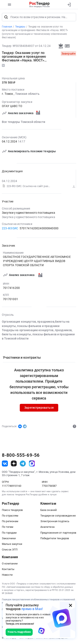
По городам (9, 533)
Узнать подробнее (19, 632)
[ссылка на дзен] (14, 464)
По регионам (10, 521)
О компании (10, 563)
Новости (7, 575)
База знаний (49, 510)
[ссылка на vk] (5, 464)
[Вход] (69, 5)
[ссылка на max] (32, 464)
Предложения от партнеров (58, 533)
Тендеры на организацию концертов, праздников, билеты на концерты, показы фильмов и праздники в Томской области (38, 334)
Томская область (27, 94)
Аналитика (47, 527)
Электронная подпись (55, 521)
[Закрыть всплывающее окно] (71, 605)
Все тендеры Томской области (24, 122)
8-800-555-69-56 (21, 455)
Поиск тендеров (12, 510)
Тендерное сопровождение (58, 516)
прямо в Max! (32, 609)
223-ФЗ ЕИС (10, 228)
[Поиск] (6, 17)
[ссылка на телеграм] (23, 464)
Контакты (8, 569)
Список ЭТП (10, 550)
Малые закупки (12, 544)
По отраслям (10, 516)
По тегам (8, 527)
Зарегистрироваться (39, 408)
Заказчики (9, 538)
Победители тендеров (55, 538)
